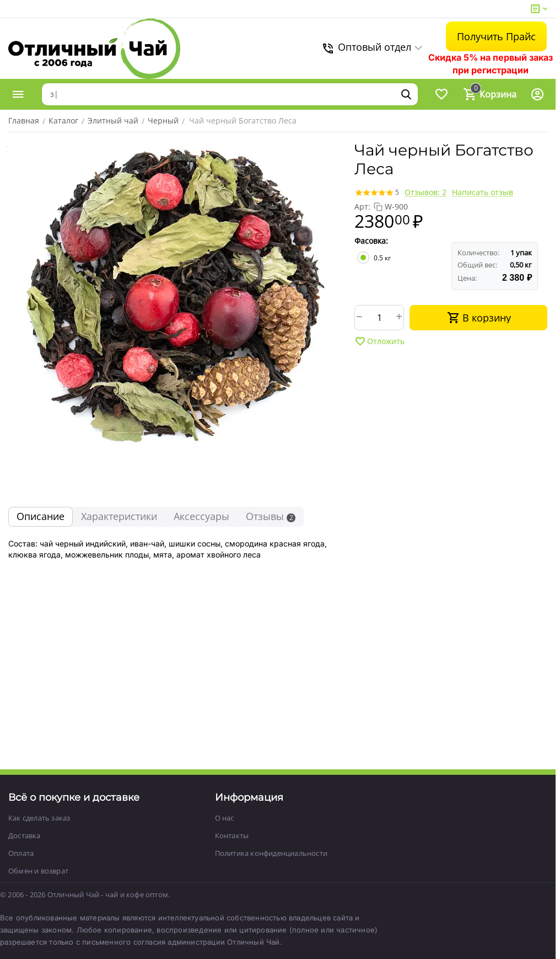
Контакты (232, 835)
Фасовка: (371, 241)
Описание (41, 516)
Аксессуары (201, 516)
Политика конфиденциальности (271, 853)
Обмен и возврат (38, 871)
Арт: (362, 207)
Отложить (379, 341)
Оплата (21, 853)
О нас (225, 818)
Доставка (25, 835)
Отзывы (271, 516)
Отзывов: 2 (426, 192)
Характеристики (119, 516)
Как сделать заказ (39, 818)
